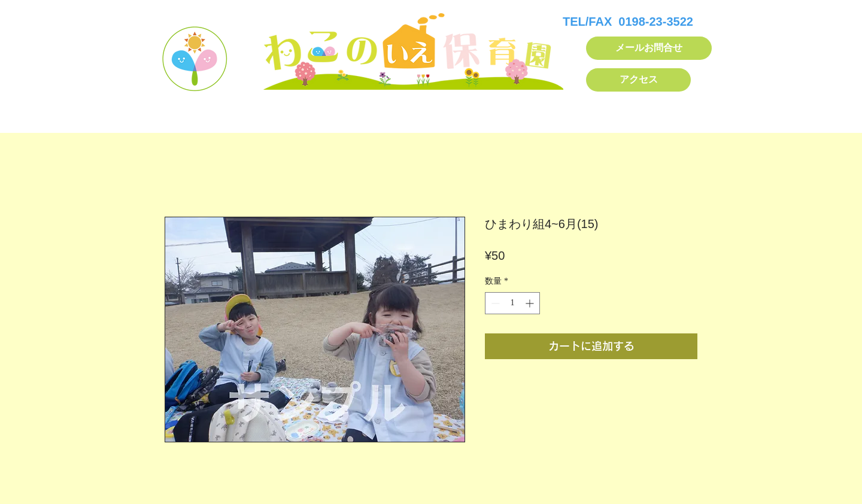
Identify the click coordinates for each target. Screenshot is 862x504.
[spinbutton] (512, 303)
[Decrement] (494, 303)
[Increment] (531, 303)
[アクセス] (638, 80)
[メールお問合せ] (649, 48)
